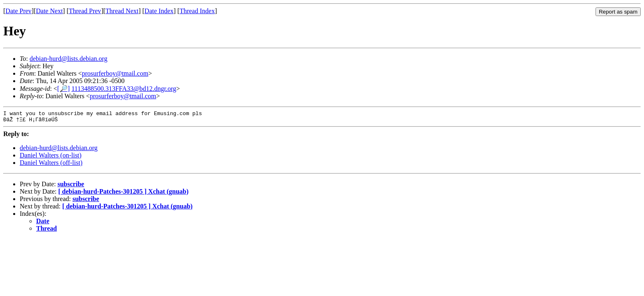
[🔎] (63, 89)
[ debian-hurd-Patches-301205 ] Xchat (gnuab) (123, 194)
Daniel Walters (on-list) (51, 158)
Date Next (49, 11)
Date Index (159, 11)
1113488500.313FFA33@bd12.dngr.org (124, 89)
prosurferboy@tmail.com (115, 73)
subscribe (71, 186)
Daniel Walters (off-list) (51, 165)
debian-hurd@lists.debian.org (69, 59)
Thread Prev (85, 11)
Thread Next (122, 11)
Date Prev (18, 11)
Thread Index (197, 11)
